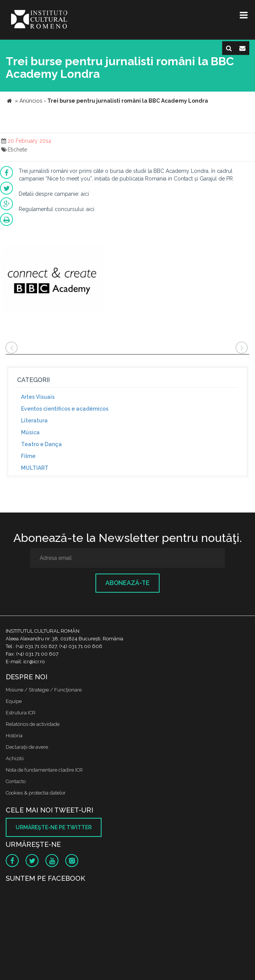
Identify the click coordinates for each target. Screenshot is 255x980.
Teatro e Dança (41, 444)
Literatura (34, 421)
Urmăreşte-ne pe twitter (54, 827)
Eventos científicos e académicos (65, 409)
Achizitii (15, 758)
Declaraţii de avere (27, 747)
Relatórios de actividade (33, 724)
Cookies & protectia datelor (36, 793)
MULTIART (35, 468)
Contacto (16, 781)
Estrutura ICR (21, 713)
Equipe (14, 701)
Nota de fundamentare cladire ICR (44, 770)
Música (30, 432)
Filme (28, 456)
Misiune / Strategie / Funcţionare (44, 690)
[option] (53, 280)
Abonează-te (127, 583)
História (14, 736)
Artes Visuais (38, 397)
